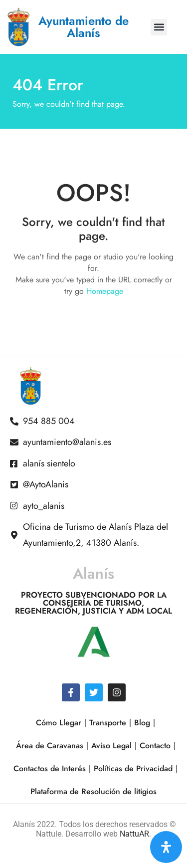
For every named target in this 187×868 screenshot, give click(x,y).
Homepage (105, 291)
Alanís (93, 573)
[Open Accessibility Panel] (166, 847)
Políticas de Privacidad (133, 768)
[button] (159, 27)
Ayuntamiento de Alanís (84, 27)
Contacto (155, 746)
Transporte (108, 723)
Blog (142, 723)
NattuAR (134, 834)
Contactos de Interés (50, 768)
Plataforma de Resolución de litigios (93, 791)
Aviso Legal (111, 746)
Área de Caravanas (50, 746)
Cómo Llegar (59, 723)
